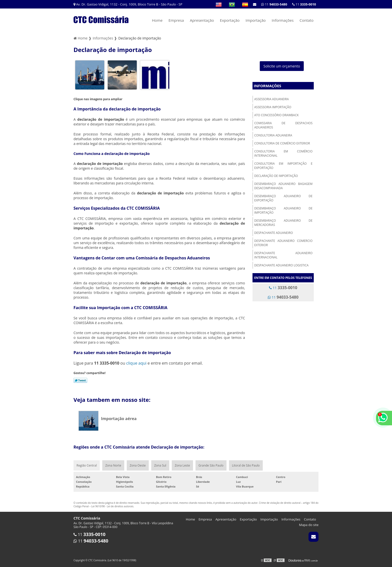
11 (304, 4)
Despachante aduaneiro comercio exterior (283, 243)
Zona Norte (113, 465)
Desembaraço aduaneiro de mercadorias (283, 223)
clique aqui (136, 363)
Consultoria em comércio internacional (283, 153)
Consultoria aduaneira (273, 135)
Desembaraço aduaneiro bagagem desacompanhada (283, 186)
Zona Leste (182, 465)
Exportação (230, 20)
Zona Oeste (138, 465)
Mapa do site (309, 525)
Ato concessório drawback (276, 115)
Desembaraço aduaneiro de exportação (283, 198)
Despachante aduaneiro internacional (283, 255)
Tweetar (80, 380)
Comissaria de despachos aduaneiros (283, 125)
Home (157, 20)
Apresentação (202, 20)
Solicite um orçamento (282, 66)
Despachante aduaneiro (274, 233)
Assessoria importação (273, 107)
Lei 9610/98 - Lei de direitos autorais (112, 506)
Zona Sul (160, 465)
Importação (256, 20)
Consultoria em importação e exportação (283, 166)
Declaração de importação (276, 176)
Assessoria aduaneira (271, 99)
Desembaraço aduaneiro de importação (283, 210)
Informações (283, 20)
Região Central (87, 465)
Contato (306, 20)
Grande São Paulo (211, 465)
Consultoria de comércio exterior (282, 143)
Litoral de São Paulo (246, 465)
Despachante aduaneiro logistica (281, 265)
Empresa (176, 20)
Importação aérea (119, 419)
